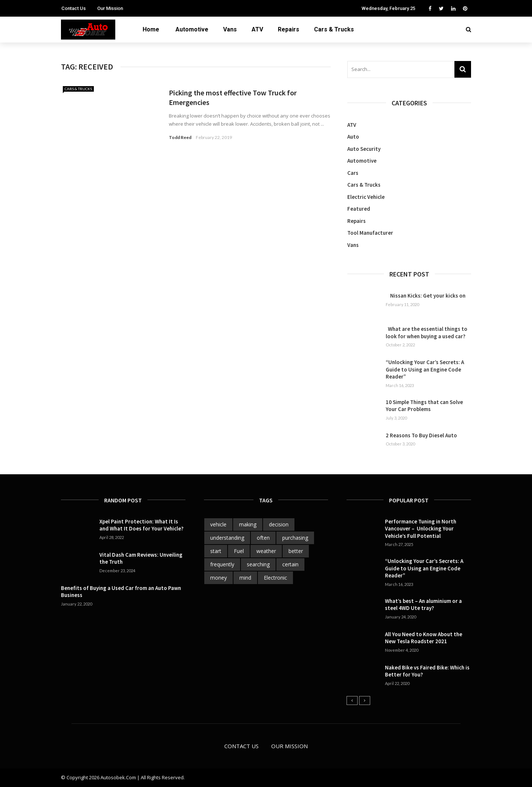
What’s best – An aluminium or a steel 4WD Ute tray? (423, 605)
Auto (353, 137)
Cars (353, 173)
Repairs (289, 29)
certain (290, 564)
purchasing (295, 538)
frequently (222, 564)
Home (151, 29)
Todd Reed (180, 137)
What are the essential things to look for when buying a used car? (427, 333)
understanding (227, 538)
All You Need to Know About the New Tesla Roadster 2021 (424, 638)
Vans (230, 29)
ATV (257, 29)
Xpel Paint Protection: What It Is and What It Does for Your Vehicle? (141, 525)
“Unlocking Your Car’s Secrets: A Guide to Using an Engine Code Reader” (425, 369)
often (263, 538)
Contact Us (74, 8)
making (248, 524)
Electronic (275, 578)
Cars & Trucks (334, 29)
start (216, 551)
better (296, 551)
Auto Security (364, 149)
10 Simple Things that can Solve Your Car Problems (424, 406)
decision (279, 524)
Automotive (192, 29)
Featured (359, 209)
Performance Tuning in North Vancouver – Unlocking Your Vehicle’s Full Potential (421, 529)
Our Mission (110, 8)
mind (245, 578)
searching (258, 564)
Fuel (239, 551)
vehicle (218, 524)
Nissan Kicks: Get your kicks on (426, 296)
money (219, 578)
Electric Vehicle (366, 197)
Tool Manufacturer (370, 233)
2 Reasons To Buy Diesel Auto (421, 435)
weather (266, 551)
